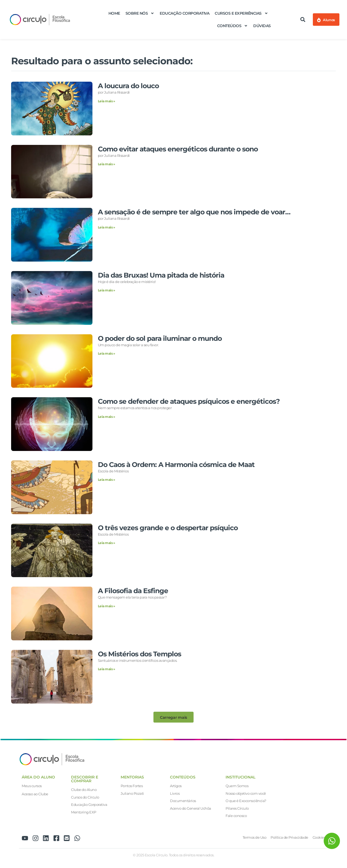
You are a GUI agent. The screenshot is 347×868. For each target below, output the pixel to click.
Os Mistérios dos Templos (139, 654)
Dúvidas (262, 26)
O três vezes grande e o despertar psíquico (168, 528)
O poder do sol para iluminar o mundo (160, 338)
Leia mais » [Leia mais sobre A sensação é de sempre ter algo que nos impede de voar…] (107, 227)
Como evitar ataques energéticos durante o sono (178, 149)
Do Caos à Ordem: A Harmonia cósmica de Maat (176, 465)
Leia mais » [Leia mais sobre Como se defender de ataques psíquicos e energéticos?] (107, 417)
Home (114, 13)
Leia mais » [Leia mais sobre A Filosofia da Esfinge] (107, 606)
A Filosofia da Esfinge (133, 591)
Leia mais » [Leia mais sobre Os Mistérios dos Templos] (107, 669)
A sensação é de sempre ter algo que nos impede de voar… (194, 212)
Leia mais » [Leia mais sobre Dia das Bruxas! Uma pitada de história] (107, 290)
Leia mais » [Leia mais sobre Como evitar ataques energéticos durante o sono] (107, 164)
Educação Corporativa (184, 13)
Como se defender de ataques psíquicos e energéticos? (189, 401)
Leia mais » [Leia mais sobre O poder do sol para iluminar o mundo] (107, 353)
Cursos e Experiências (241, 13)
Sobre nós (140, 13)
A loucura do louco (128, 86)
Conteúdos (233, 26)
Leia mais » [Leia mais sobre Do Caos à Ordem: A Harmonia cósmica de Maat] (107, 480)
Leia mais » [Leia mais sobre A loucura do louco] (107, 101)
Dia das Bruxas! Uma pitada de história (161, 275)
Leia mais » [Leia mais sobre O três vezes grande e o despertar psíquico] (107, 543)
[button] (303, 20)
